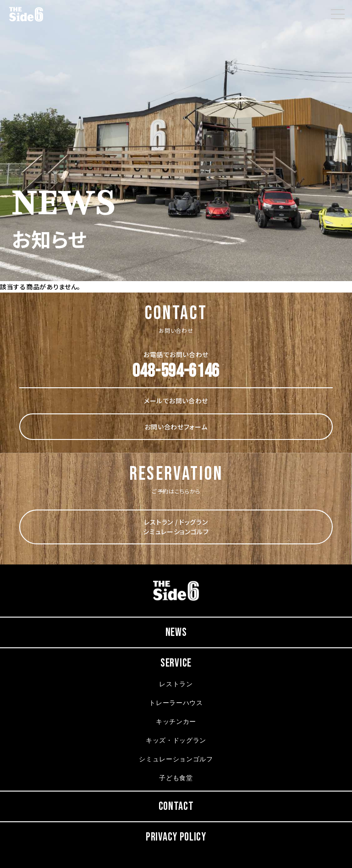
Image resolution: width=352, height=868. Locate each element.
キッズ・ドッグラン (176, 741)
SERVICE (176, 663)
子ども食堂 (176, 778)
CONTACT (176, 806)
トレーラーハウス (176, 703)
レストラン (176, 685)
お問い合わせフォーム (176, 427)
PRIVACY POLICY (176, 837)
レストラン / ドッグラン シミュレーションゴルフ (176, 527)
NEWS (176, 632)
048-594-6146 (176, 371)
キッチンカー (176, 722)
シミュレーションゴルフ (176, 760)
